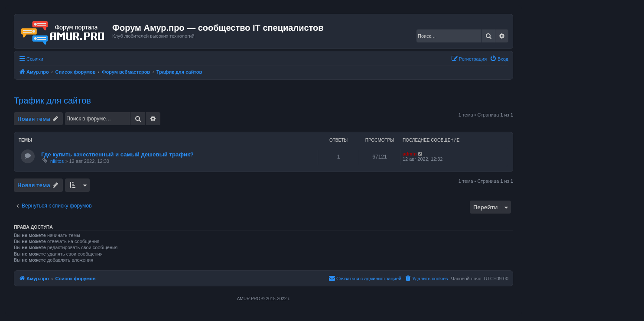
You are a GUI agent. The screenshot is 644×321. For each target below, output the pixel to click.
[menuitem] (499, 59)
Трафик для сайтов (52, 101)
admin (410, 154)
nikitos (57, 161)
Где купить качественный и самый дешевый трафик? (117, 154)
